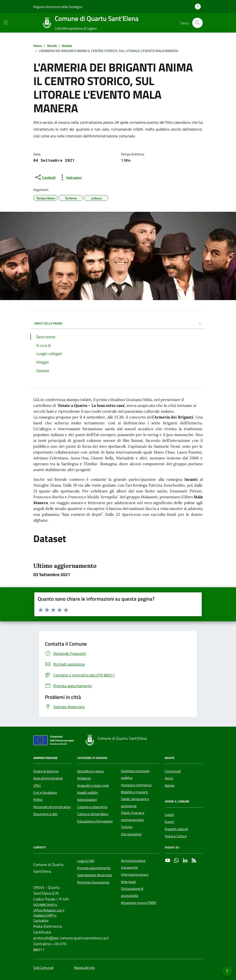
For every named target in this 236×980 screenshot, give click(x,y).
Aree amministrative (48, 778)
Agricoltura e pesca (91, 771)
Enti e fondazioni (45, 793)
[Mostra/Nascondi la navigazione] (6, 22)
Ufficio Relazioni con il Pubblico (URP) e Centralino (49, 916)
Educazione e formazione (95, 821)
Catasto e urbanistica (92, 807)
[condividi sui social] (45, 177)
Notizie (170, 785)
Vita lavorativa (131, 834)
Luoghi (169, 815)
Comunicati (173, 771)
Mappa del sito (84, 968)
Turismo (127, 827)
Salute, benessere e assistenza (135, 802)
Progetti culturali (176, 829)
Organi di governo (46, 771)
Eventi (169, 822)
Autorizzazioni (87, 800)
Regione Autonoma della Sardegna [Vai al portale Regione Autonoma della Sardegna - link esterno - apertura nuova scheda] (58, 7)
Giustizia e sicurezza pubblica (135, 774)
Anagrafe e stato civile (93, 785)
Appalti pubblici (88, 793)
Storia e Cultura (176, 836)
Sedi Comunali (43, 968)
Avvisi (169, 778)
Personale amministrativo (52, 807)
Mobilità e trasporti (134, 792)
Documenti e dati (45, 814)
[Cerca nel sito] (197, 23)
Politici (38, 800)
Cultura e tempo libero (93, 814)
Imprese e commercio (136, 785)
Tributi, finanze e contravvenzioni (133, 816)
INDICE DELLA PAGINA (118, 323)
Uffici (37, 785)
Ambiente (84, 778)
